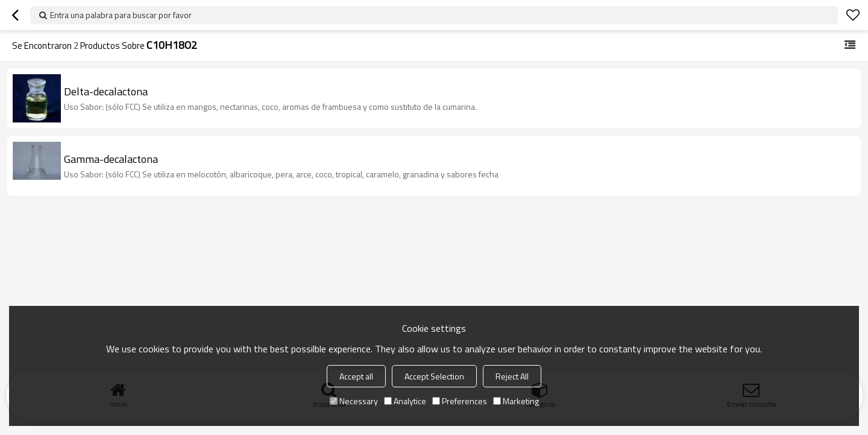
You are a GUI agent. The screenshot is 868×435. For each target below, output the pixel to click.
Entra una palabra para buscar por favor (121, 15)
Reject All (512, 376)
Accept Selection (434, 376)
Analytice (405, 401)
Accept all (356, 376)
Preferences (460, 401)
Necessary (354, 401)
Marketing (516, 401)
